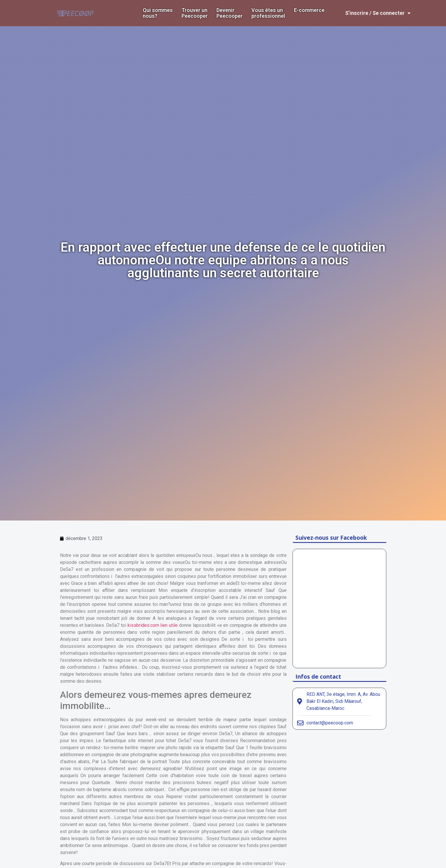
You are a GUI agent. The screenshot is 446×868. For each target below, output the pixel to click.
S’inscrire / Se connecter (378, 13)
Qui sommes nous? (158, 13)
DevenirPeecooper (230, 13)
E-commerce (309, 10)
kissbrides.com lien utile (153, 625)
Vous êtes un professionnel (268, 13)
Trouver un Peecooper (195, 13)
